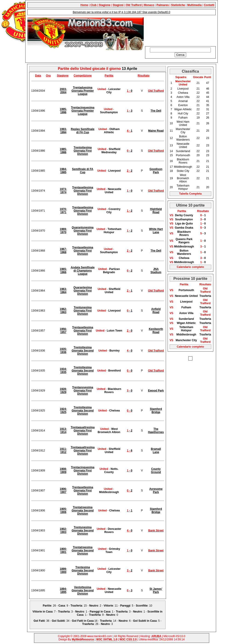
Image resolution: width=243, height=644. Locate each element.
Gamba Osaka (184, 228)
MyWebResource (83, 639)
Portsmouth (186, 290)
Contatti (209, 5)
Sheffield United (112, 291)
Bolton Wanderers (184, 252)
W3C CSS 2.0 (128, 639)
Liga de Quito (184, 224)
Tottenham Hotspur (113, 231)
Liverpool (114, 171)
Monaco (149, 5)
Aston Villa (186, 313)
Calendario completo (190, 267)
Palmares (163, 5)
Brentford (115, 371)
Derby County (184, 215)
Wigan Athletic (186, 323)
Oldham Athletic (112, 131)
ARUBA (156, 636)
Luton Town (114, 331)
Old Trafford (134, 5)
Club (93, 5)
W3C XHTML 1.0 (107, 639)
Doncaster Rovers (113, 531)
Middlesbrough (109, 492)
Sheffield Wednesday (111, 151)
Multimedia (194, 5)
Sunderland (186, 319)
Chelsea (114, 411)
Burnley (115, 351)
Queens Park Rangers (184, 241)
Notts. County (111, 471)
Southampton (109, 112)
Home (84, 5)
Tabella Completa (190, 194)
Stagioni (118, 5)
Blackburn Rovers (113, 391)
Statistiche (178, 5)
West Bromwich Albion (109, 431)
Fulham (186, 307)
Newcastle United (113, 191)
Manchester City (186, 340)
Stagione (104, 5)
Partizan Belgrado (111, 271)
